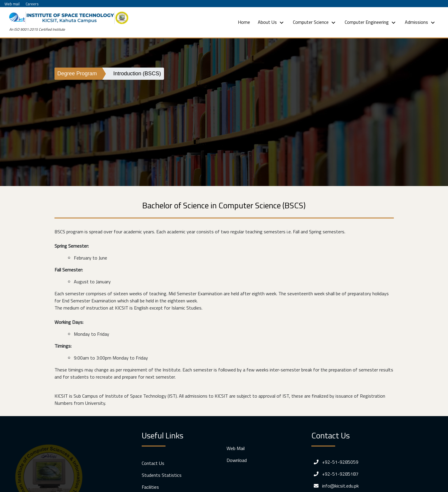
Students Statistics (162, 475)
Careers (32, 4)
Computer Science (315, 22)
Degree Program (77, 74)
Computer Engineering (371, 22)
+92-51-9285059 (335, 462)
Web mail (12, 4)
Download (237, 460)
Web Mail (236, 448)
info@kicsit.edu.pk (335, 486)
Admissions (421, 22)
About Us (271, 22)
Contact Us (153, 463)
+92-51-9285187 (335, 474)
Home (245, 22)
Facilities (150, 487)
